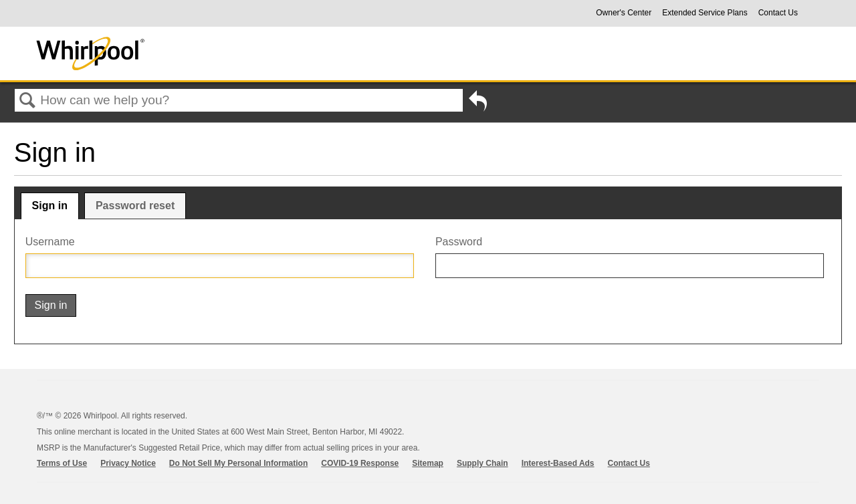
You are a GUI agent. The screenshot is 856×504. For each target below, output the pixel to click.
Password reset (135, 206)
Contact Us (778, 13)
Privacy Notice (128, 463)
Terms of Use (62, 463)
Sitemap (428, 463)
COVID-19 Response (360, 463)
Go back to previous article (478, 104)
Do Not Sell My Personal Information (238, 463)
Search (27, 101)
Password (459, 242)
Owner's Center (624, 13)
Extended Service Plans (705, 13)
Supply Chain (483, 463)
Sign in (50, 206)
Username (50, 242)
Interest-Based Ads (558, 463)
